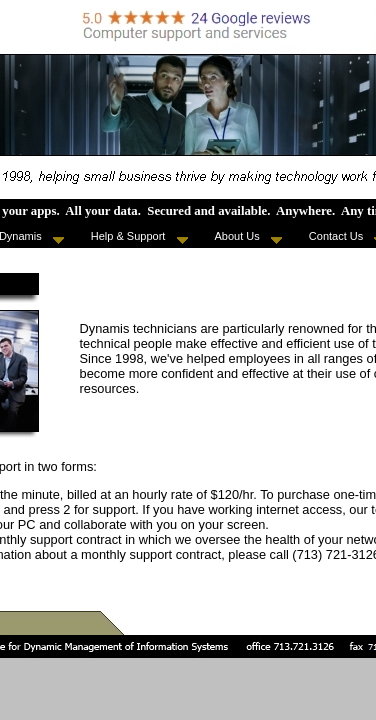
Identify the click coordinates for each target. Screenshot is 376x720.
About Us (248, 237)
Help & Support (139, 237)
